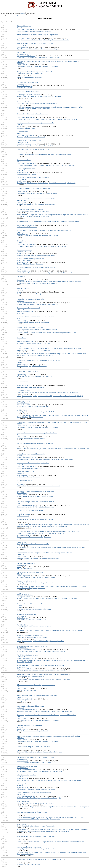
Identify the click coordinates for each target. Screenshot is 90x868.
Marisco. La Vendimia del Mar (26, 472)
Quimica (33, 128)
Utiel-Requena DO (46, 771)
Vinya (49, 96)
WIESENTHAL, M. (23, 697)
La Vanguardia (21, 484)
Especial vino (21, 276)
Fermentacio (25, 355)
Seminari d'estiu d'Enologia (25, 699)
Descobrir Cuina (21, 181)
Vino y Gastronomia (23, 47)
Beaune (34, 96)
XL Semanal (20, 280)
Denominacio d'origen (23, 109)
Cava (53, 96)
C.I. (18, 687)
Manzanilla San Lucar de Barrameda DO (57, 165)
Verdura (23, 49)
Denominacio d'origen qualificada (51, 598)
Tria (18, 763)
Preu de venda (45, 406)
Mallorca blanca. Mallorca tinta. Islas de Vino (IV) (31, 454)
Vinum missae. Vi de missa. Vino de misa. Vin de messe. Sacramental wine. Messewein (42, 859)
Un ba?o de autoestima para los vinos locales (29, 725)
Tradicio (40, 183)
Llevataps (56, 817)
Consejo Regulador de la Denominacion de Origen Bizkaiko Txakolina (37, 104)
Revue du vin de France (24, 405)
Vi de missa (20, 865)
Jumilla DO (25, 58)
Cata (70, 273)
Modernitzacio (39, 255)
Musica (26, 204)
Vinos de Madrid (22, 824)
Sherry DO (38, 396)
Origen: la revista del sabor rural (26, 56)
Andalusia (45, 711)
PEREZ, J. (20, 269)
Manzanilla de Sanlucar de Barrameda (34, 671)
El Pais (19, 292)
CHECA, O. (20, 465)
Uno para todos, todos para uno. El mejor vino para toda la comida (36, 757)
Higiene (53, 255)
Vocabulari (20, 819)
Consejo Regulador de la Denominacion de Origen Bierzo (33, 211)
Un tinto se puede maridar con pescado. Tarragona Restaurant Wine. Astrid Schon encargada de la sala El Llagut (48, 736)
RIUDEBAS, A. (29, 595)
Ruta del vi (20, 660)
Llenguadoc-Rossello (37, 752)
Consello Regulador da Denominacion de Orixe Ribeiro (33, 637)
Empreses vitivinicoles (65, 155)
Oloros (84, 525)
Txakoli (24, 107)
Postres (34, 174)
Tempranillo (65, 282)
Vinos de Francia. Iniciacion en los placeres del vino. (32, 812)
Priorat (19, 183)
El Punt (19, 607)
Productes (46, 183)
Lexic (43, 215)
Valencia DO (28, 662)
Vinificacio (20, 255)
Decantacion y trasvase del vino (26, 169)
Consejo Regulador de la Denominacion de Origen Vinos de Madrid (36, 826)
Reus (30, 366)
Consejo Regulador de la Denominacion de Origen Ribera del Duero (36, 583)
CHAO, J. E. (20, 708)
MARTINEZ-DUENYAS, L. (25, 252)
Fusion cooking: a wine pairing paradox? (28, 308)
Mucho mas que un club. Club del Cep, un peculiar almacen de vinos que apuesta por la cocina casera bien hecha (49, 532)
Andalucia (39, 711)
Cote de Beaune (41, 96)
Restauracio (41, 204)
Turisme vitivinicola (72, 119)
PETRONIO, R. (21, 84)
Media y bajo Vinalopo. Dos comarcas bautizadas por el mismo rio (36, 502)
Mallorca (32, 31)
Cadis (29, 165)
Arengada (24, 183)
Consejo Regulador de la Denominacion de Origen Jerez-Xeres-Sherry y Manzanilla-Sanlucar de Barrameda (47, 392)
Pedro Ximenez (57, 282)
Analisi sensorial (28, 819)
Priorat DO (52, 183)
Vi (45, 40)
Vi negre (48, 343)
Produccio (62, 586)
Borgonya (20, 96)
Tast (43, 107)
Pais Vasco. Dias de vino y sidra (26, 563)
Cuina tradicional (37, 537)
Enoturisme (31, 77)
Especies (21, 343)
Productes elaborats (30, 577)
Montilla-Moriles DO (25, 525)
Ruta (39, 798)
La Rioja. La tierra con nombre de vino (28, 371)
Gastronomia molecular (27, 40)
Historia (29, 107)
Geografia (47, 146)
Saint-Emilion (42, 680)
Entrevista (35, 66)
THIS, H (19, 125)
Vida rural (20, 253)
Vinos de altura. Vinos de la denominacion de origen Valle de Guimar (36, 836)
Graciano (40, 282)
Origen (34, 598)
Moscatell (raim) (48, 282)
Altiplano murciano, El (23, 52)
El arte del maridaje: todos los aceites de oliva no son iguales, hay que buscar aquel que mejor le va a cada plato (48, 222)
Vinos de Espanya (22, 475)
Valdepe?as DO (21, 780)
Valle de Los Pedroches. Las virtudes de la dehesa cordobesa (34, 793)
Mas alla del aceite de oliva (25, 480)
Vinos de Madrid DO (40, 830)
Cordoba (19, 798)
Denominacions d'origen (36, 246)
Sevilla (19, 711)
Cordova (24, 798)
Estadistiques (85, 830)
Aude (18, 77)
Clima (68, 215)
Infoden (81, 107)
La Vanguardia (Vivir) (23, 535)
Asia (34, 49)
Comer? (46, 780)
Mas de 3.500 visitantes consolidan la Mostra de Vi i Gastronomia (35, 491)
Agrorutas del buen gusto (24, 26)
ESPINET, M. (21, 533)
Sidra (25, 137)
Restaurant (45, 66)
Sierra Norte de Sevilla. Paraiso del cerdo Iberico (31, 706)
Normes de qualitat (49, 246)
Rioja (18, 376)
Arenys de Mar (27, 537)
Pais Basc (55, 283)
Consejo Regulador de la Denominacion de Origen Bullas (33, 544)
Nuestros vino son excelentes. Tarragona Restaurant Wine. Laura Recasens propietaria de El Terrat (45, 553)
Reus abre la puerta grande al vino (26, 614)
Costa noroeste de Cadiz (24, 160)
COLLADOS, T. (22, 179)
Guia (48, 680)
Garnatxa (30, 282)
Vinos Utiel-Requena (23, 801)
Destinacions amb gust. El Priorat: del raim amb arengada (33, 178)
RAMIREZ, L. (21, 133)
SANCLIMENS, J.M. (51, 533)
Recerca (54, 40)
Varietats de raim (47, 119)
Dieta (25, 486)
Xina (37, 49)
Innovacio (60, 40)
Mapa (26, 77)
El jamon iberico (22, 241)
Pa (18, 577)
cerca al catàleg (14, 15)
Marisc (20, 477)
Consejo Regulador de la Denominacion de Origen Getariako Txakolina (37, 329)
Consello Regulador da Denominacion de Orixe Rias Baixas (34, 627)
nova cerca (22, 13)
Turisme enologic (46, 273)
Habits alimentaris (55, 486)
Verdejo (35, 282)
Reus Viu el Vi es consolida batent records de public (32, 604)
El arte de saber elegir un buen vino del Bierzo (30, 209)
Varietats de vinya (68, 459)
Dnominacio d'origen (55, 354)
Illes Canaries (50, 842)
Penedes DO (20, 449)
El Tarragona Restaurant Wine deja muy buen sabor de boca (34, 188)
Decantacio (62, 817)
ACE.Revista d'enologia (24, 38)
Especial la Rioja (22, 375)
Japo (40, 49)
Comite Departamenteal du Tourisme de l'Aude (30, 74)
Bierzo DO (38, 215)
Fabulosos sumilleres (23, 288)
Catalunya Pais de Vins (23, 597)
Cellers (39, 109)
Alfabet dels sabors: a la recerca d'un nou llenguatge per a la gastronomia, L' (38, 35)
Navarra (30, 387)
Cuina (19, 40)
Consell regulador (39, 354)
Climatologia (38, 119)
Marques (69, 547)
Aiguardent (61, 711)
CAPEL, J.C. (21, 290)
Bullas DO (37, 547)
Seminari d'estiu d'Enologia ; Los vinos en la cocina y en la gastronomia (37, 695)
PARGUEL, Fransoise (23, 403)
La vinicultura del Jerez (24, 391)
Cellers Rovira (28, 865)
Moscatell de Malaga (75, 282)
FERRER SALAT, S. (32, 533)
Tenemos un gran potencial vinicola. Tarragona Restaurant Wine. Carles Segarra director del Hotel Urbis (46, 715)
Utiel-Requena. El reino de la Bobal (27, 766)
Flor (61, 396)
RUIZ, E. (19, 28)
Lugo (57, 304)
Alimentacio (33, 763)
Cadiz (25, 165)
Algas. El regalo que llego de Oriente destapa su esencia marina (35, 43)
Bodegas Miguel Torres (30, 438)
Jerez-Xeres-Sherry (22, 347)
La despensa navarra (23, 382)
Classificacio (33, 355)
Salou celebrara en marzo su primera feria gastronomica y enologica (36, 685)
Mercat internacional (61, 246)
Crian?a (39, 355)
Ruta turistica (32, 58)
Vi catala (24, 496)
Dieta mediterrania (32, 486)
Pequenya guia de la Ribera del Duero (28, 581)
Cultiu (84, 354)
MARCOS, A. (21, 170)
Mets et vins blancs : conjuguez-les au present (30, 511)
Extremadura (32, 304)
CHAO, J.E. (20, 301)
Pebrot (42, 387)
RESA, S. (20, 574)
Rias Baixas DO (21, 630)
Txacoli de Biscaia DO (58, 107)
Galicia (19, 304)
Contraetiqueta (28, 216)
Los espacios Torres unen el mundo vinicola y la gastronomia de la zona (37, 433)
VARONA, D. (21, 243)
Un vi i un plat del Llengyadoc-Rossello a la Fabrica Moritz (34, 747)
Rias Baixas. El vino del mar (25, 625)
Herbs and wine (21, 338)
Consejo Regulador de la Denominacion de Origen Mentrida (34, 149)
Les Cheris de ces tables (24, 401)
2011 (40, 66)
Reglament (55, 830)
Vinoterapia (49, 376)
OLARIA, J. (20, 606)
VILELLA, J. (62, 533)
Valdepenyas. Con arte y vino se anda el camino (30, 784)
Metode (19, 126)
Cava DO (38, 771)
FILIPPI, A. (20, 777)
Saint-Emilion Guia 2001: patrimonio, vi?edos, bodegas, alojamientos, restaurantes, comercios (43, 674)
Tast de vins (65, 273)
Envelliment (20, 216)
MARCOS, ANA (22, 759)
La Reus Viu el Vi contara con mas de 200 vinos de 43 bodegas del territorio (38, 361)
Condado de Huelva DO (24, 852)
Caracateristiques (54, 49)
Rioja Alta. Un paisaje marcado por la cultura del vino (32, 646)
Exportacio (60, 852)
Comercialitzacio (46, 109)
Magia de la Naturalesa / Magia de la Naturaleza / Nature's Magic (35, 443)
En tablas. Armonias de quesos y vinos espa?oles (31, 259)
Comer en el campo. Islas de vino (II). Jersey (29, 140)
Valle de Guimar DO (23, 842)
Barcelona (20, 88)
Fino (60, 526)
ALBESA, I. (20, 319)
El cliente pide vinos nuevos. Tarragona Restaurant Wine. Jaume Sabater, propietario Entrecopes (44, 230)
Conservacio (70, 817)
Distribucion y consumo (24, 576)
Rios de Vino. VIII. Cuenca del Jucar (27, 655)
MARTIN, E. (21, 473)
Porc (23, 304)
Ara (18, 750)
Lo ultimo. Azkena (22, 410)
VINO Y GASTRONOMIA (25, 260)
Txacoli (19, 107)
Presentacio (77, 817)
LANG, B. (20, 340)
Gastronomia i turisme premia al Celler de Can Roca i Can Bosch (35, 317)
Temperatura (26, 763)
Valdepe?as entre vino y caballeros (27, 775)
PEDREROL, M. (22, 493)
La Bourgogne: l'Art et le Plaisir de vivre (28, 95)
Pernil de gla (32, 711)
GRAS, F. (20, 362)
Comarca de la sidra (22, 132)
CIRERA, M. (21, 63)
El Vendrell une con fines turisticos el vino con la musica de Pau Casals (37, 199)
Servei (82, 817)
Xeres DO (20, 354)
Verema (72, 215)
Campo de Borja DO (23, 119)
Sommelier (66, 40)
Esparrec (19, 387)
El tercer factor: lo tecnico (24, 250)
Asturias (29, 137)
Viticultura (67, 354)
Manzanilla (20, 671)
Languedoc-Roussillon (50, 752)
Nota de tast (75, 547)
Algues (19, 49)
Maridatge (49, 40)
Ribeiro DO (38, 641)
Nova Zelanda (40, 146)
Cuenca (19, 468)
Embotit (50, 798)
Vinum (19, 567)
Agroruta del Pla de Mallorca (43, 31)
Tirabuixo (50, 817)
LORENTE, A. (21, 657)
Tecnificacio (27, 255)
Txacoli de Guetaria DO (38, 333)
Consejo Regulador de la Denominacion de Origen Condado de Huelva (37, 849)
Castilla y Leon (30, 273)
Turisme (19, 31)
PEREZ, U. (20, 435)
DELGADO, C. (21, 565)
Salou (18, 690)
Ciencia (36, 40)
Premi (36, 322)
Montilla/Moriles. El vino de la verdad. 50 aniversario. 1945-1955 (35, 519)
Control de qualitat (75, 830)
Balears (24, 459)
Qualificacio (75, 807)
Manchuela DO (40, 468)
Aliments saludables (49, 577)
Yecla (47, 58)
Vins (24, 88)
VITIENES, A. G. (22, 667)
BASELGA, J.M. (22, 201)
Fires (27, 366)
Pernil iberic (25, 711)
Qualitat (28, 406)
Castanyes (38, 304)
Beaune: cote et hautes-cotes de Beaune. (28, 91)
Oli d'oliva (57, 58)
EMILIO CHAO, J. (22, 54)
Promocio (44, 496)
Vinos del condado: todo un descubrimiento (29, 847)
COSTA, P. (20, 595)
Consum (40, 486)
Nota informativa (22, 542)
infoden (26, 598)
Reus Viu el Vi (21, 366)
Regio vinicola (21, 146)
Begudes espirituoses (48, 507)
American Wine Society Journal (26, 311)
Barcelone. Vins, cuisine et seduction (27, 82)
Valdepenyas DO (78, 780)
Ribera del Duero (56, 273)
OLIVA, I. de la (21, 45)
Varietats (47, 107)
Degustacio (39, 216)
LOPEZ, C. (20, 482)
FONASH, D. (21, 310)
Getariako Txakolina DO (24, 333)
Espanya (27, 246)
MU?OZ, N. (20, 727)
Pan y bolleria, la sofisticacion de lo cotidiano (30, 572)
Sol (75, 215)
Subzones (49, 547)
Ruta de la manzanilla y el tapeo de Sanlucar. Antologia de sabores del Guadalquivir (41, 665)
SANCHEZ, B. (21, 456)
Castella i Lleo (21, 273)
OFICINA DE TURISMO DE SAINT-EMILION (31, 676)
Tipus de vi (55, 119)
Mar (27, 49)
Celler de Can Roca (29, 322)
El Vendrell (20, 204)
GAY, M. (41, 533)
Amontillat (64, 526)
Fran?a (22, 77)
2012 (33, 366)
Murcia (19, 58)
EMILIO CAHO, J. (22, 768)
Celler (32, 255)
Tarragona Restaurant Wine (25, 66)
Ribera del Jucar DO (70, 660)
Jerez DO (50, 396)
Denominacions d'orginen (24, 283)
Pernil (26, 304)
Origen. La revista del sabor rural (26, 29)
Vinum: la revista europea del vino (27, 144)
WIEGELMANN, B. (23, 142)
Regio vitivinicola (31, 146)
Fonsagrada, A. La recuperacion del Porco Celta (30, 299)
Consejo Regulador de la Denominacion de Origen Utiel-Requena (35, 803)
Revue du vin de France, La (25, 86)
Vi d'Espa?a (34, 165)
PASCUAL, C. (21, 786)
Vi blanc (42, 343)
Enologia (41, 40)
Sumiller (19, 294)
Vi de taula (37, 817)
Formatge (51, 58)
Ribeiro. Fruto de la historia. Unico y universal (30, 636)
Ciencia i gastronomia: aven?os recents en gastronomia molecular (35, 123)
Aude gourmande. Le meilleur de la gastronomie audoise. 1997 (35, 72)
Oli (64, 651)
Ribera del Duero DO (23, 586)
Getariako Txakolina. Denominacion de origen (30, 327)
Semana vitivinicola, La (24, 271)
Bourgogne (58, 96)
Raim (28, 183)
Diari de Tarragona (22, 65)
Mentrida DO (46, 155)
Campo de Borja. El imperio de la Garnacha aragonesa (32, 114)
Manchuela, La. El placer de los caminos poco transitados (33, 463)
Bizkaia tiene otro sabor (24, 102)
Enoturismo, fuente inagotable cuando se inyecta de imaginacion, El (36, 267)
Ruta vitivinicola (51, 459)
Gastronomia (26, 31)
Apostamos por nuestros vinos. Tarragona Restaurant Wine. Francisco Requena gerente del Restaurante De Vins (48, 61)
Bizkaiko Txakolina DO (72, 107)
